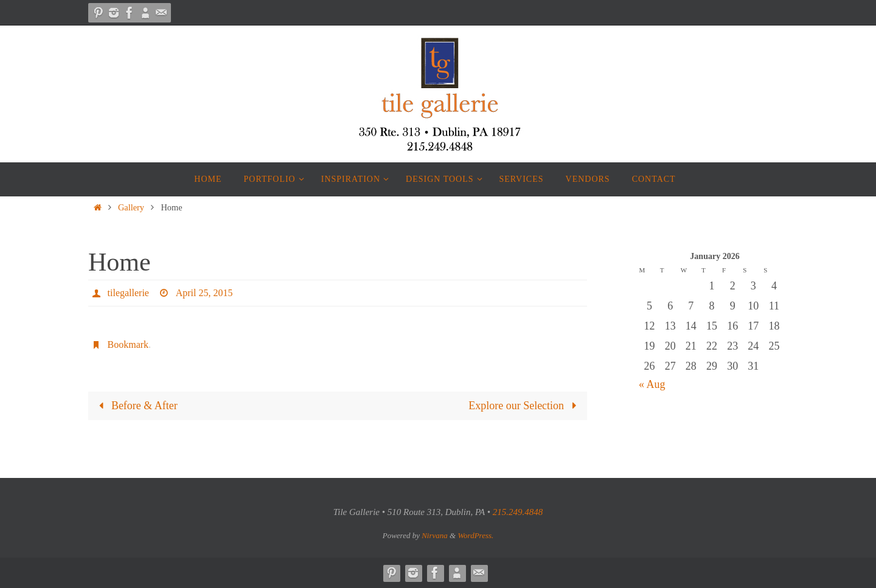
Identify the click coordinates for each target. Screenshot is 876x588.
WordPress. (475, 535)
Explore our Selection (525, 406)
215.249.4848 (518, 512)
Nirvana (435, 535)
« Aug (652, 384)
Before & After (135, 406)
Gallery (131, 207)
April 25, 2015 (204, 293)
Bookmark (128, 344)
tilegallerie (128, 293)
